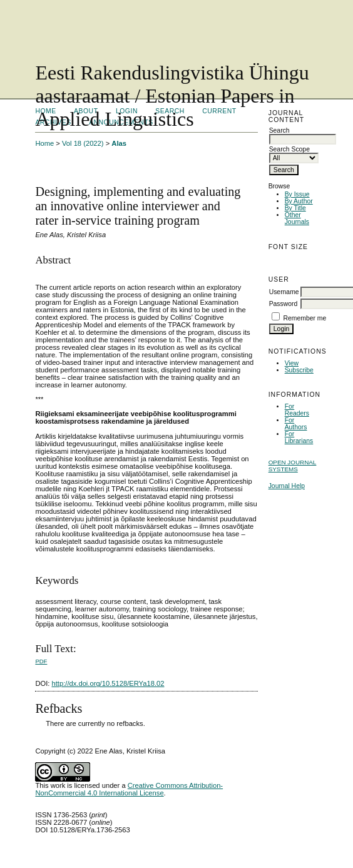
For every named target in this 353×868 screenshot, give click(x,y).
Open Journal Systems (293, 466)
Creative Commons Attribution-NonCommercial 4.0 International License (129, 789)
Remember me (305, 318)
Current (219, 111)
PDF (41, 661)
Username (284, 292)
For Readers (297, 410)
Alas (119, 143)
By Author (299, 201)
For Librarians (299, 437)
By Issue (297, 194)
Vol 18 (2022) (83, 143)
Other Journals (297, 218)
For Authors (296, 424)
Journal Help (287, 486)
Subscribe (299, 370)
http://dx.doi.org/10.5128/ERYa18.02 (108, 683)
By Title (295, 208)
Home (44, 143)
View (292, 363)
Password (284, 304)
